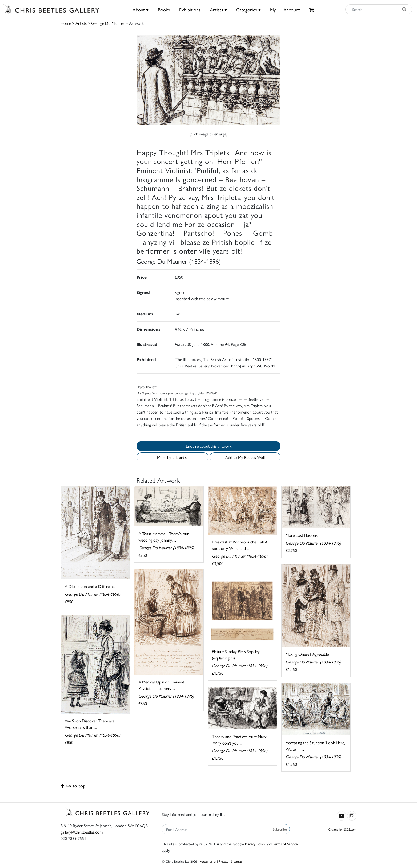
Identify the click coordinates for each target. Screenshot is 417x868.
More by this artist (173, 457)
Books (164, 9)
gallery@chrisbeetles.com (82, 832)
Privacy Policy (255, 844)
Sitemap (237, 861)
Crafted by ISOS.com (342, 829)
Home (66, 23)
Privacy (224, 861)
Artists (81, 23)
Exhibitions (190, 9)
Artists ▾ (218, 9)
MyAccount (285, 9)
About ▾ (141, 9)
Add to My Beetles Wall (245, 457)
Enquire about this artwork (209, 446)
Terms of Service (285, 844)
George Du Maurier (108, 23)
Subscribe (280, 829)
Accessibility (208, 861)
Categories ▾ (248, 9)
